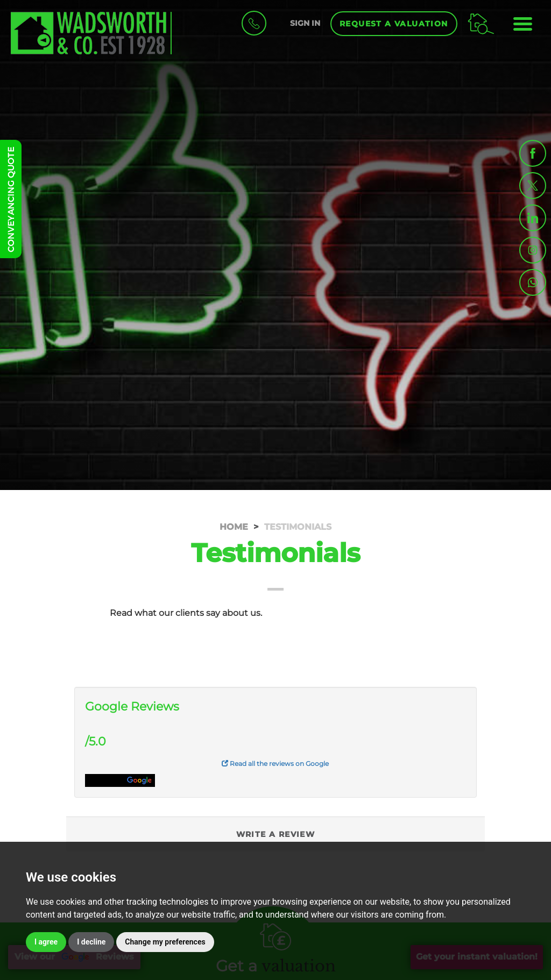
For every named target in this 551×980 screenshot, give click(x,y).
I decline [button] (91, 942)
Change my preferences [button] (165, 942)
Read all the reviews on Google (275, 764)
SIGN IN (305, 23)
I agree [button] (46, 942)
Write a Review (276, 834)
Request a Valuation (394, 24)
